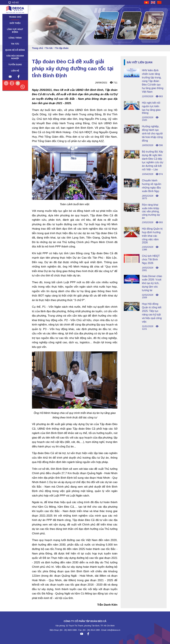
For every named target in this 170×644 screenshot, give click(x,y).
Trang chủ (15, 17)
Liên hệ (15, 71)
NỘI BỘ (14, 3)
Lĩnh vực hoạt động (15, 31)
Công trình (15, 38)
